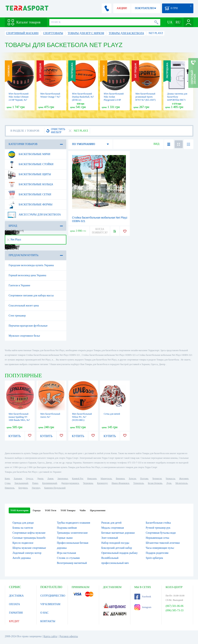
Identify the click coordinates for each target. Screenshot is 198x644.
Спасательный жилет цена (24, 306)
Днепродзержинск (70, 483)
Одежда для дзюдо (23, 523)
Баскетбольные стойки (30, 164)
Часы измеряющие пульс (160, 548)
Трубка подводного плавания (73, 523)
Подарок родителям (157, 553)
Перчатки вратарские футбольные (28, 326)
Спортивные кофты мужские (29, 533)
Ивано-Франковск (120, 483)
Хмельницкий (21, 483)
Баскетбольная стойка (158, 523)
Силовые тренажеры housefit (29, 538)
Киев (7, 478)
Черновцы (88, 483)
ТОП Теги (50, 510)
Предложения (98, 510)
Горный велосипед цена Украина (28, 275)
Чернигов (157, 478)
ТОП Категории (20, 510)
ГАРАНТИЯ (16, 613)
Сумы (8, 483)
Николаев (92, 478)
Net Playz (14, 240)
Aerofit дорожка (22, 558)
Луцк (169, 483)
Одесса (29, 478)
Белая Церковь (155, 483)
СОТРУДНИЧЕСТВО (53, 596)
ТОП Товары (68, 510)
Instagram (143, 607)
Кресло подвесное (23, 543)
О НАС (44, 613)
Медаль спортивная (113, 528)
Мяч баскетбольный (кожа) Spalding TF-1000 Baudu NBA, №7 (19, 417)
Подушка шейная (67, 528)
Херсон (132, 478)
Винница (120, 478)
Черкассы (170, 478)
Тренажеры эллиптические (72, 533)
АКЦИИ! (122, 8)
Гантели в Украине (20, 285)
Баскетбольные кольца (30, 184)
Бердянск (23, 488)
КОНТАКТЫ (48, 621)
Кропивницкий (49, 483)
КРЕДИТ (14, 621)
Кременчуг (102, 483)
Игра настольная (66, 553)
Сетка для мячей (112, 414)
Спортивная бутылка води (161, 533)
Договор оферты (68, 636)
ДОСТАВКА (16, 596)
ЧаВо (83, 510)
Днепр (40, 478)
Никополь (10, 488)
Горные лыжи (65, 538)
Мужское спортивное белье (24, 336)
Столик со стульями (68, 558)
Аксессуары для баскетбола (34, 215)
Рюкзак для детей (111, 523)
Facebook (143, 597)
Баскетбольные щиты (29, 174)
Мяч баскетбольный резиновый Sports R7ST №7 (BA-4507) (146, 97)
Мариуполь (106, 478)
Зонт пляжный (110, 538)
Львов (50, 478)
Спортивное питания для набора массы (31, 295)
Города (37, 510)
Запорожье (63, 478)
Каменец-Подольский (55, 488)
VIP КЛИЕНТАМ (50, 604)
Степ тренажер (17, 316)
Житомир (184, 478)
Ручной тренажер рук (158, 528)
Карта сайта (50, 636)
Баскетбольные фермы (30, 205)
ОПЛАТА (15, 604)
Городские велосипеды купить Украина (31, 265)
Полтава (144, 478)
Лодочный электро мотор (27, 553)
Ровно (35, 483)
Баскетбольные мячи (29, 154)
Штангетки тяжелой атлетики (163, 543)
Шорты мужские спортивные (29, 548)
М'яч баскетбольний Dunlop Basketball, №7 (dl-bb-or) (83, 97)
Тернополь (138, 483)
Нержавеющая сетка (157, 538)
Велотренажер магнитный (72, 563)
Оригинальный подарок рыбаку (119, 553)
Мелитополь (181, 483)
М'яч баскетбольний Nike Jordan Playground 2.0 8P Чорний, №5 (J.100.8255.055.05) (114, 100)
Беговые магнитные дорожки (118, 533)
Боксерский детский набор (117, 548)
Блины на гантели (23, 528)
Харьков (18, 478)
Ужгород (36, 488)
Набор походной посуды (115, 543)
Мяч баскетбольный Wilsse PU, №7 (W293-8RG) (82, 417)
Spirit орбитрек (154, 558)
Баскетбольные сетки (29, 195)
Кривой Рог (77, 478)
